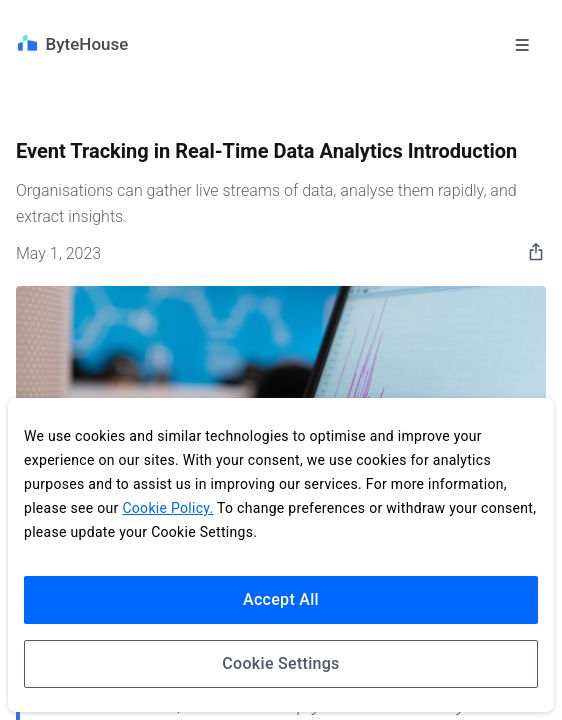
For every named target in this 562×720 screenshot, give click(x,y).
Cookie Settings (280, 663)
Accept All (281, 599)
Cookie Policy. (167, 508)
